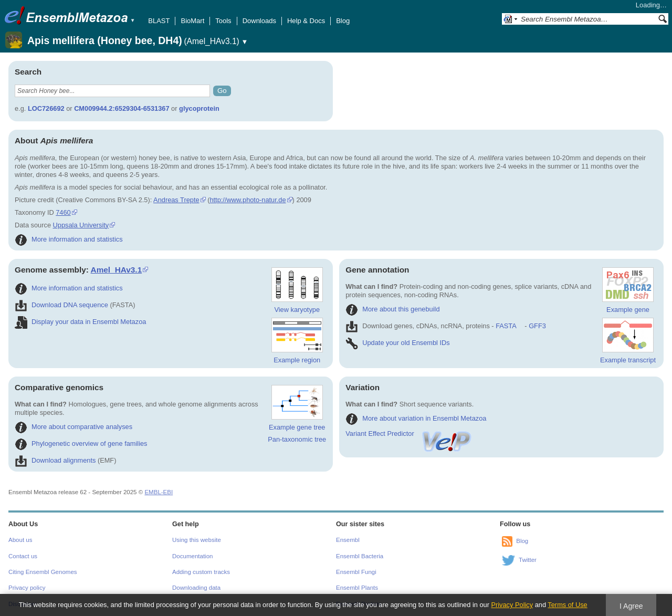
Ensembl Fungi (356, 572)
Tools (223, 21)
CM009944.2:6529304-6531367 (122, 108)
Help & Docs (306, 21)
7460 (63, 212)
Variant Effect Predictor (409, 434)
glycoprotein (199, 108)
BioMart (192, 21)
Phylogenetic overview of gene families (81, 443)
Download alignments (55, 460)
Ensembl (348, 540)
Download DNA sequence (61, 305)
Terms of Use (567, 605)
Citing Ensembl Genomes (43, 572)
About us (20, 540)
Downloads (259, 21)
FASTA (506, 326)
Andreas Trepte (176, 200)
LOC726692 (46, 108)
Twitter (528, 560)
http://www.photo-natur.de (248, 200)
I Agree (631, 606)
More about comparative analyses (73, 427)
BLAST (159, 21)
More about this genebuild (392, 309)
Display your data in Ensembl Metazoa (80, 322)
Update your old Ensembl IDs (397, 343)
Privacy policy (27, 588)
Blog (343, 21)
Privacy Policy (512, 605)
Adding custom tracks (201, 572)
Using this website (197, 540)
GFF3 (537, 326)
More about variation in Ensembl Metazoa (416, 418)
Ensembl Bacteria (360, 556)
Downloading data (196, 588)
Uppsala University (81, 225)
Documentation (192, 556)
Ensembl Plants (357, 588)
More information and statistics (69, 239)
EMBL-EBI (159, 492)
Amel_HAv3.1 (117, 270)
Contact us (23, 556)
